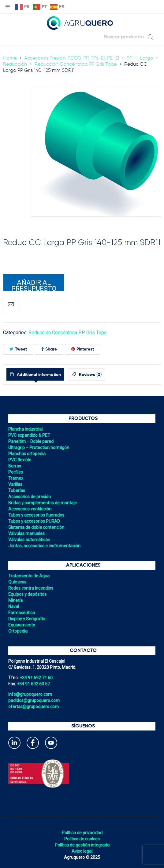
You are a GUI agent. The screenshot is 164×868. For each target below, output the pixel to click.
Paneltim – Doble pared (31, 441)
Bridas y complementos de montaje (43, 503)
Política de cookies (82, 839)
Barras (15, 466)
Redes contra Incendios (31, 588)
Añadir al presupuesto (34, 285)
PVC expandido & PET (29, 435)
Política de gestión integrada (82, 845)
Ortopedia (18, 631)
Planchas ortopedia (27, 454)
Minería (15, 600)
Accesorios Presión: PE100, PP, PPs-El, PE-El (72, 58)
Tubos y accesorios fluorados (36, 515)
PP (129, 58)
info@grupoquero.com (30, 694)
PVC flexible (20, 460)
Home (10, 58)
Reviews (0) (90, 375)
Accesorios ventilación (30, 509)
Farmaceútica (22, 613)
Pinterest (83, 349)
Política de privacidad (82, 833)
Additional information (38, 375)
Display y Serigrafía (27, 619)
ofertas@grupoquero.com (34, 707)
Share (49, 349)
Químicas (17, 582)
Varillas (15, 484)
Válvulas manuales (26, 533)
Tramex (16, 478)
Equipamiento (22, 625)
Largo (146, 58)
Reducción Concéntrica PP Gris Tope (76, 64)
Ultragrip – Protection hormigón (39, 448)
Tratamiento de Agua (29, 576)
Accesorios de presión (30, 497)
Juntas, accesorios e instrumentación (44, 546)
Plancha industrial (25, 429)
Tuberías (17, 490)
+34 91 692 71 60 (36, 678)
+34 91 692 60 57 (33, 684)
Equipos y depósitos (27, 594)
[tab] (35, 374)
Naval (14, 606)
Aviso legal (82, 851)
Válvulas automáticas (29, 540)
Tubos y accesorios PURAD (34, 521)
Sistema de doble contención (36, 527)
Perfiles (16, 472)
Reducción (15, 64)
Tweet (18, 349)
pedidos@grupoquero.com (34, 700)
